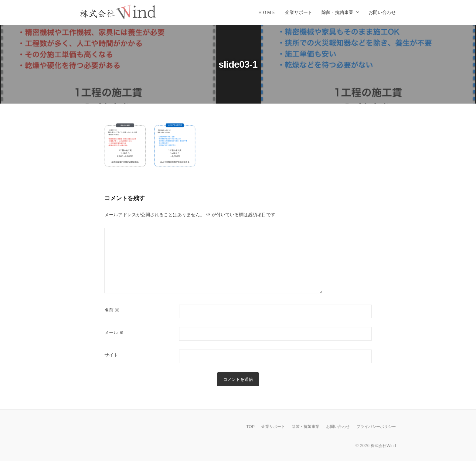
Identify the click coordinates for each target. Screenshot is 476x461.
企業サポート (299, 12)
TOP (241, 427)
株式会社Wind (382, 446)
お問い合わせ (382, 12)
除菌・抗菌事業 (337, 12)
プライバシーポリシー (375, 427)
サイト (111, 355)
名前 (112, 310)
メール (114, 333)
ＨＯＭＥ (267, 12)
